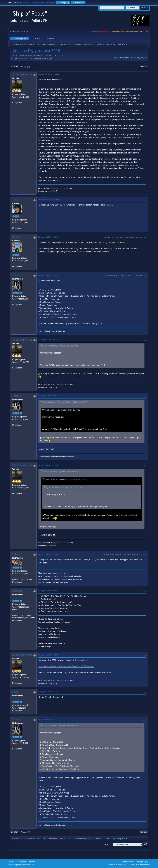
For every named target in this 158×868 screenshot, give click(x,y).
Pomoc (124, 862)
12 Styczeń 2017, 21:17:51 (48, 591)
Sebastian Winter (22, 75)
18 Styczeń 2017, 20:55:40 (48, 692)
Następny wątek (139, 58)
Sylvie (99, 44)
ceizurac (17, 591)
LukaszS (17, 554)
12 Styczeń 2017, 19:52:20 (48, 465)
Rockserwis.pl (81, 660)
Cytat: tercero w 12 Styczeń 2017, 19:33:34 (60, 471)
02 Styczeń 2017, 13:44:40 (48, 237)
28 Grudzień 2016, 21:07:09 (49, 200)
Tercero (17, 275)
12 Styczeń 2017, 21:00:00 (48, 554)
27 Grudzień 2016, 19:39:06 (49, 74)
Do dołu (15, 67)
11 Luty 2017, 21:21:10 (47, 719)
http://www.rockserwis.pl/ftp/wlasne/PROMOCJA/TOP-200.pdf (66, 666)
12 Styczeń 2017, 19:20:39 (48, 340)
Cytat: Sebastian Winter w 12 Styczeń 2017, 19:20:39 (65, 402)
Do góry (15, 832)
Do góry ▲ (146, 862)
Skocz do (108, 844)
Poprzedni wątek (121, 58)
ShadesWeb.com (28, 865)
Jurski (16, 200)
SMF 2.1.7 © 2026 (15, 862)
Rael (15, 692)
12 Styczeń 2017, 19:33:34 (48, 396)
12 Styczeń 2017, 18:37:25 (48, 275)
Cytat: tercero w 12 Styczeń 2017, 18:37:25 (60, 346)
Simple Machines (28, 862)
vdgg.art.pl (106, 32)
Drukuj (143, 67)
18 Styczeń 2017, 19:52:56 (48, 655)
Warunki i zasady (135, 862)
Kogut (16, 237)
